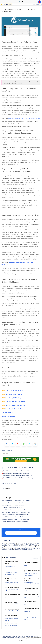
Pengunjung (17, 548)
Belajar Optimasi (6, 546)
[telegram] (29, 444)
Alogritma (34, 546)
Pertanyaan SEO (16, 546)
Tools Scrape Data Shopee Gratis (13, 405)
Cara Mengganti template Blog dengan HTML (13, 505)
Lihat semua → (36, 558)
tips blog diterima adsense (28, 547)
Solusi (38, 543)
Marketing (11, 543)
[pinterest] (18, 444)
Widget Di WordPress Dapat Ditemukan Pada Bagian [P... (16, 522)
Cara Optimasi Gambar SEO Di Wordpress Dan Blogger (24, 118)
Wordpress (24, 543)
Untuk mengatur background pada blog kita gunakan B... (16, 503)
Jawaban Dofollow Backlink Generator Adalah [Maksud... (16, 515)
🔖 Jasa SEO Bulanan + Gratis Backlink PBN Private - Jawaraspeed (18, 478)
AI (18, 543)
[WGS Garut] (21, 462)
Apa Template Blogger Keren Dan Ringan (12, 507)
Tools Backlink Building (8, 416)
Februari (4, 498)
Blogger (32, 544)
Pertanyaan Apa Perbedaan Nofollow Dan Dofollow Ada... (16, 512)
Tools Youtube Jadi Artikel (11, 409)
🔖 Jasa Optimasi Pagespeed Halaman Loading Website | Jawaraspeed (19, 471)
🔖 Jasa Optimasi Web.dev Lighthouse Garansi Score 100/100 (17, 476)
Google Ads (8, 548)
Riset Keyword (26, 546)
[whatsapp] (24, 444)
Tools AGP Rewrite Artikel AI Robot (14, 401)
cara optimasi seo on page (28, 548)
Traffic (26, 544)
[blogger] (13, 444)
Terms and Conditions (33, 639)
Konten (3, 543)
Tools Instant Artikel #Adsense (12, 390)
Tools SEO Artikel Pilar (8, 412)
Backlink (20, 544)
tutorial (32, 543)
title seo (11, 550)
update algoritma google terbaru (23, 550)
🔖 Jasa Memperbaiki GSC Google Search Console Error (15, 473)
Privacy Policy (24, 639)
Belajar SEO (7, 544)
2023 (3, 489)
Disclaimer (21, 640)
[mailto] (35, 444)
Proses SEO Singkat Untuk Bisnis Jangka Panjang (14, 517)
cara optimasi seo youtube (12, 547)
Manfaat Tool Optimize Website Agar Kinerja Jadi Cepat (15, 510)
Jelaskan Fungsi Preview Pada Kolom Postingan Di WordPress (21, 10)
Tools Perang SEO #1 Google (12, 398)
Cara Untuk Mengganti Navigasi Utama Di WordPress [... (15, 519)
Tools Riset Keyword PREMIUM (12, 394)
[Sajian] (9, 4)
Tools (14, 544)
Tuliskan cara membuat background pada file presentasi (16, 500)
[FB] (7, 444)
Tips (3, 547)
